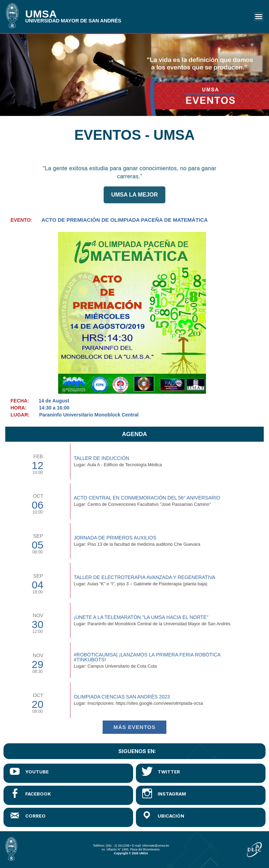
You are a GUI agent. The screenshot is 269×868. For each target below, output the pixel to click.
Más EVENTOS (134, 727)
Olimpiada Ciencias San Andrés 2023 (122, 697)
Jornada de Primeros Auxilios (115, 538)
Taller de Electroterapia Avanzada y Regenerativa (145, 577)
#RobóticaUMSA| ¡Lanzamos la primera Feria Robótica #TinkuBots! (147, 657)
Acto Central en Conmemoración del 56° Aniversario (147, 498)
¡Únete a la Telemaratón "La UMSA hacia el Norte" (141, 617)
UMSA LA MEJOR (134, 198)
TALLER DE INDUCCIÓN (102, 458)
